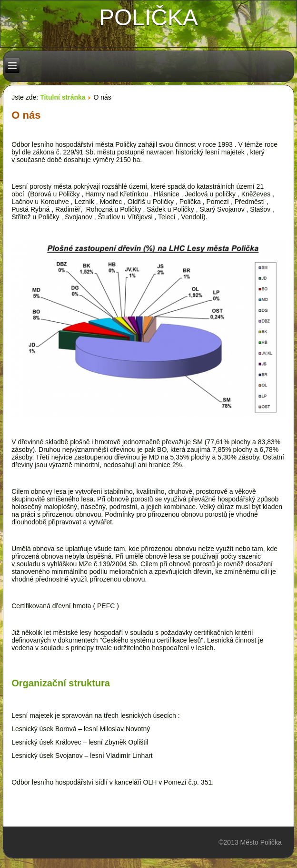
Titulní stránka (63, 97)
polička (148, 17)
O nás (26, 115)
